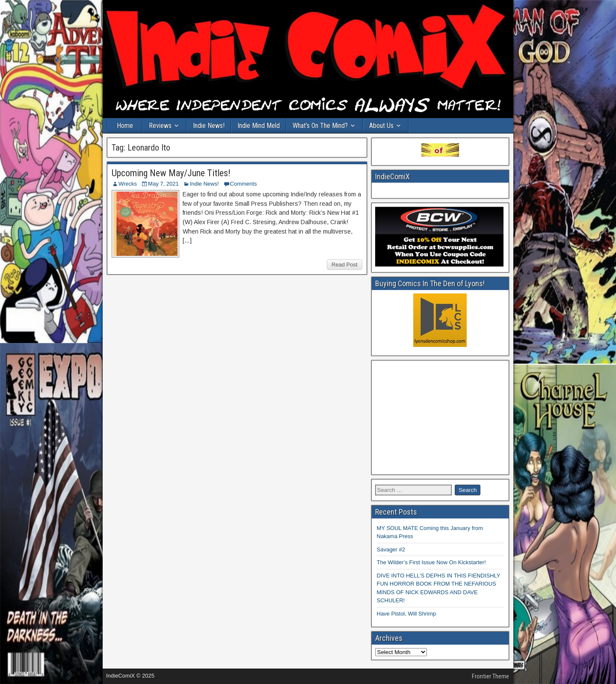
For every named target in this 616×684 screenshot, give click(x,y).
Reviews (160, 126)
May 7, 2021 (163, 184)
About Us (381, 126)
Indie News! (209, 126)
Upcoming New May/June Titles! (171, 173)
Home (125, 126)
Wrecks (128, 184)
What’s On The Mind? (320, 126)
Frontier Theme (490, 676)
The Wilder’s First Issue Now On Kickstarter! (431, 562)
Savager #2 (391, 549)
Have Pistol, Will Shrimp (407, 614)
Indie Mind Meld (259, 126)
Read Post (345, 265)
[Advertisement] (440, 418)
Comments (244, 184)
